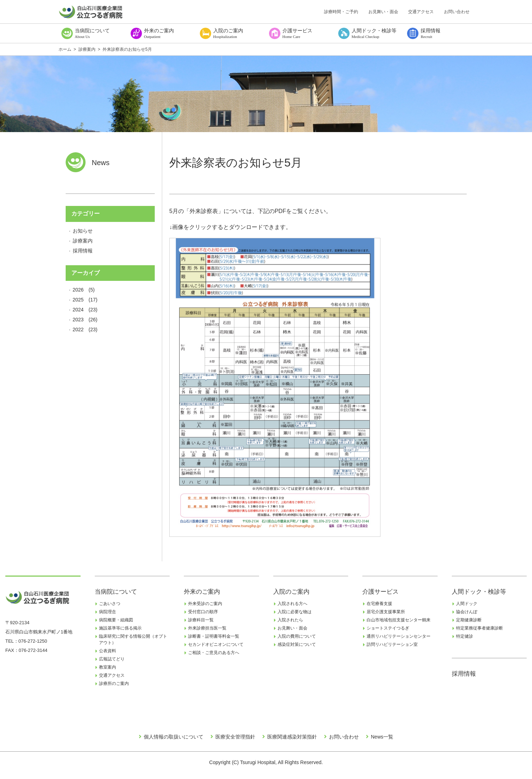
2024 (78, 310)
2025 (78, 300)
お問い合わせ (457, 12)
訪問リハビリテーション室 (392, 644)
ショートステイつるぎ (388, 628)
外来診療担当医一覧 (207, 628)
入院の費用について (297, 636)
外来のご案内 (202, 592)
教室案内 (108, 667)
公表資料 (108, 651)
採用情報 (83, 251)
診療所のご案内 (114, 683)
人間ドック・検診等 (479, 592)
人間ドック (467, 604)
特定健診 (465, 636)
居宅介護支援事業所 (386, 612)
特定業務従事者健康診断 (479, 628)
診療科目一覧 (201, 620)
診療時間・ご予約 (341, 12)
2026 (78, 290)
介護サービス (380, 592)
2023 (78, 320)
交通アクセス (421, 12)
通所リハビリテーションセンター (399, 636)
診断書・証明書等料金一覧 (214, 636)
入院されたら (290, 620)
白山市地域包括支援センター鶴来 (399, 620)
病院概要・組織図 (116, 620)
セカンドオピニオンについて (216, 644)
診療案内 (83, 241)
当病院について (116, 592)
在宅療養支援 (379, 604)
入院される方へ (292, 604)
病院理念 (108, 612)
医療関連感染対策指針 (292, 737)
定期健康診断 (469, 620)
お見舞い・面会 (383, 12)
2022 (78, 329)
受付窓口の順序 (203, 612)
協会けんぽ (467, 612)
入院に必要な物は (295, 612)
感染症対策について (297, 644)
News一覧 (382, 737)
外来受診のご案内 (205, 604)
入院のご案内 (291, 592)
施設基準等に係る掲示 (120, 628)
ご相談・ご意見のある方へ (214, 653)
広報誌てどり (112, 659)
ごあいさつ (110, 604)
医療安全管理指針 (235, 737)
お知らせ (83, 231)
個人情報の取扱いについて (174, 737)
